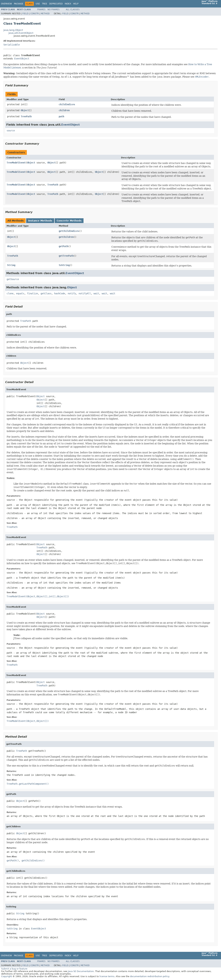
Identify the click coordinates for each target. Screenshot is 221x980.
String (11, 265)
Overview (6, 4)
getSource (13, 279)
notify (72, 293)
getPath (63, 246)
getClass (46, 293)
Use (38, 4)
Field (25, 14)
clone (10, 293)
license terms (107, 976)
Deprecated (56, 4)
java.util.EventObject (21, 33)
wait (96, 293)
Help (76, 4)
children (64, 110)
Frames (41, 10)
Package (19, 4)
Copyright (7, 976)
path (61, 116)
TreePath (26, 116)
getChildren (66, 237)
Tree (45, 4)
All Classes (73, 10)
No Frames (54, 10)
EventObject (22, 59)
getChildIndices (69, 231)
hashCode (60, 293)
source (11, 131)
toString (64, 265)
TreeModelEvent (16, 163)
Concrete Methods (69, 221)
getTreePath (66, 256)
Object (25, 110)
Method (45, 14)
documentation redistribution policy (150, 976)
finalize (32, 293)
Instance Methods (40, 221)
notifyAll (85, 293)
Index (68, 4)
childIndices (67, 104)
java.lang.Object (13, 30)
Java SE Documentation (81, 971)
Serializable (12, 45)
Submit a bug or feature (14, 969)
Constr (35, 14)
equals (20, 293)
